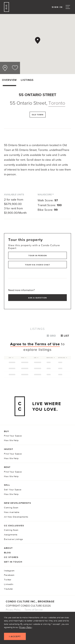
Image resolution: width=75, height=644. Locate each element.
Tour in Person (38, 255)
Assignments (11, 535)
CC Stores (11, 557)
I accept (15, 636)
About (8, 548)
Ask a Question (37, 298)
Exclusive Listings (13, 539)
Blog (7, 553)
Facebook (9, 575)
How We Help (11, 440)
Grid (51, 336)
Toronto (57, 103)
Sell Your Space (13, 490)
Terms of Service (34, 610)
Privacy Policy (26, 627)
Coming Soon (11, 508)
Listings (27, 80)
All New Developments (16, 517)
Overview (9, 80)
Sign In (57, 7)
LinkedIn (9, 584)
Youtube (8, 589)
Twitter (8, 580)
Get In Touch (13, 562)
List (65, 336)
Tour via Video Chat (37, 265)
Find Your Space (13, 436)
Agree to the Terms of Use (35, 344)
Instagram (9, 571)
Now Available (12, 512)
